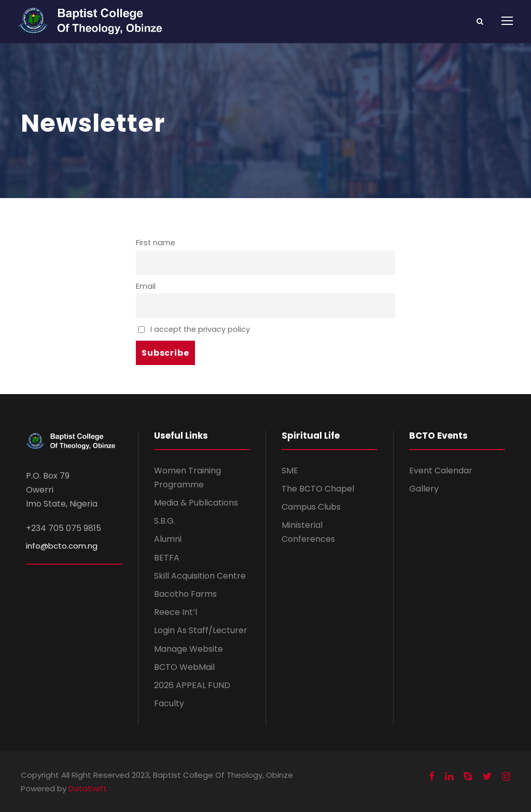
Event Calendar (441, 471)
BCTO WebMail (184, 667)
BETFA (167, 558)
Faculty (169, 703)
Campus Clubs (311, 507)
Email (146, 286)
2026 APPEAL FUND (192, 685)
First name (156, 243)
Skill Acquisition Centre (200, 576)
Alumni (168, 539)
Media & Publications (196, 503)
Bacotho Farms (185, 594)
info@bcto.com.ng (62, 546)
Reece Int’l (176, 612)
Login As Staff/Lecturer (201, 630)
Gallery (424, 489)
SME (290, 471)
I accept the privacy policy (194, 329)
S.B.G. (165, 521)
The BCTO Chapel (318, 489)
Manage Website (188, 649)
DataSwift (88, 788)
